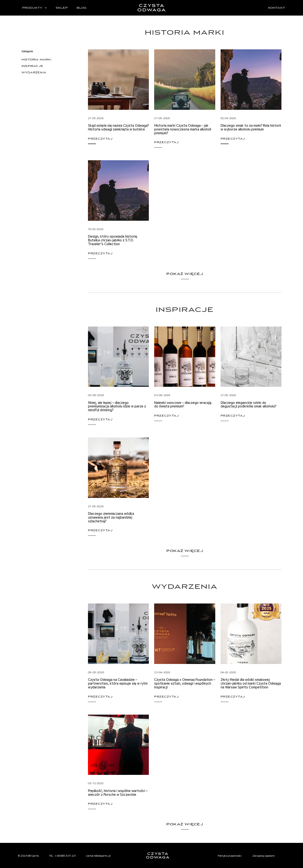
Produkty (32, 8)
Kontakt (277, 8)
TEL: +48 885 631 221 (62, 855)
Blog (82, 8)
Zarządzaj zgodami (263, 855)
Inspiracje (32, 66)
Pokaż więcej (185, 274)
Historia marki (36, 60)
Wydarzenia (34, 72)
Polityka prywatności (230, 855)
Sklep (62, 8)
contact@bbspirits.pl (98, 855)
